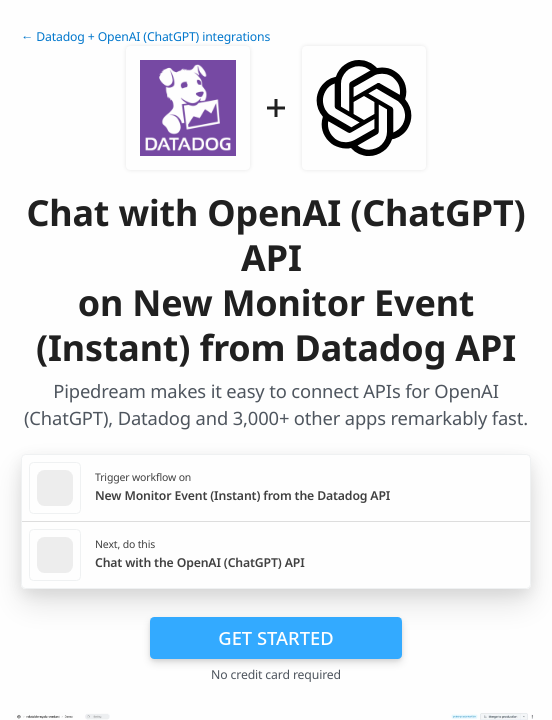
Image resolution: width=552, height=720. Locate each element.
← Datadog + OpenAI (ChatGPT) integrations (145, 36)
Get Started (275, 637)
